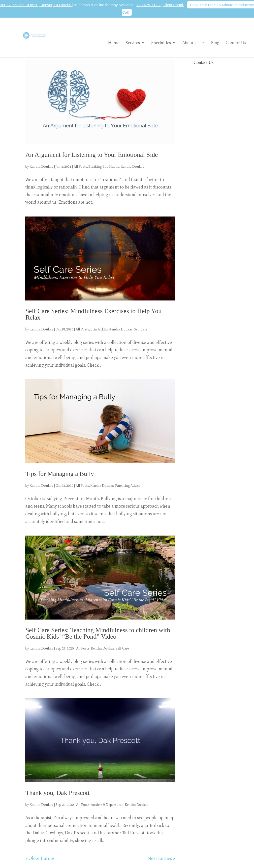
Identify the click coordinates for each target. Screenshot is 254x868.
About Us (191, 43)
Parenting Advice (128, 486)
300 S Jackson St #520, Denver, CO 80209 (36, 5)
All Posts (80, 167)
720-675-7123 (149, 5)
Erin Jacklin (99, 329)
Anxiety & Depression (107, 805)
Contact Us (236, 43)
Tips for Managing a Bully (60, 474)
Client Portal (173, 5)
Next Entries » (161, 858)
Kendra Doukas (41, 167)
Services (133, 43)
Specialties (161, 43)
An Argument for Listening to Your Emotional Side (92, 155)
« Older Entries (40, 858)
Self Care (141, 329)
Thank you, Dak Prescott (57, 793)
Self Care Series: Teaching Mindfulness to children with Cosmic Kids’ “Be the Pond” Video (98, 633)
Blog (215, 43)
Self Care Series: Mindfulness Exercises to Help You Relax (93, 314)
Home (114, 43)
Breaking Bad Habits (104, 167)
